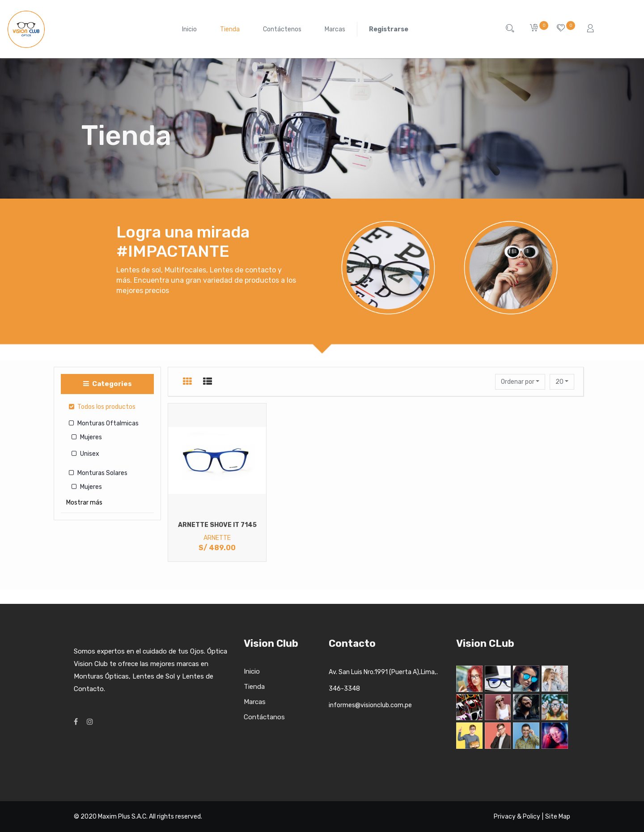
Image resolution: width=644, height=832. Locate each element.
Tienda (254, 687)
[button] (520, 382)
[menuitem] (189, 29)
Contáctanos (264, 717)
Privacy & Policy (517, 817)
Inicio (252, 671)
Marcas (255, 702)
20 (560, 382)
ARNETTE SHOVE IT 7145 (217, 525)
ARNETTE (217, 538)
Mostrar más (84, 503)
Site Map (558, 817)
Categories (108, 384)
